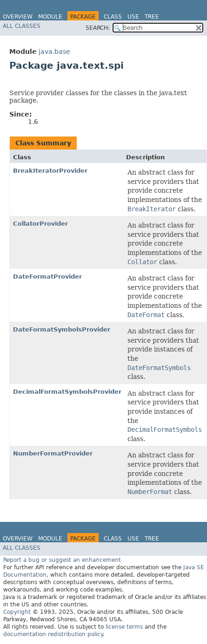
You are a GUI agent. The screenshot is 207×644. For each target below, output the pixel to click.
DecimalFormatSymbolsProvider (67, 392)
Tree (152, 17)
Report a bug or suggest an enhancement (62, 560)
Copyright (17, 612)
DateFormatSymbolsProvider (62, 329)
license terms (124, 627)
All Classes (22, 26)
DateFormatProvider (47, 276)
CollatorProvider (40, 224)
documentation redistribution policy (53, 634)
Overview (18, 17)
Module (50, 17)
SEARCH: (98, 28)
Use (133, 17)
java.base (54, 52)
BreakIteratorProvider (50, 171)
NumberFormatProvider (53, 453)
